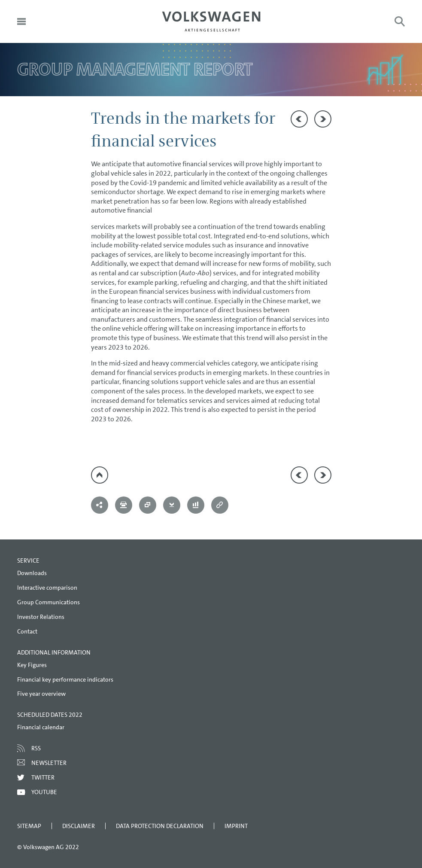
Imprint (236, 826)
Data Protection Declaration (160, 826)
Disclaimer (79, 826)
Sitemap (29, 826)
